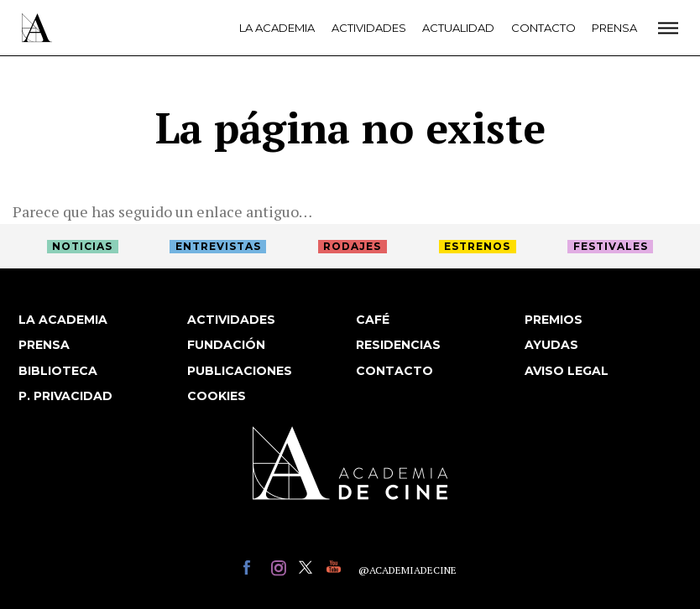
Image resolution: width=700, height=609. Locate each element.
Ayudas (551, 345)
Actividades (369, 28)
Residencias (398, 345)
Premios (554, 320)
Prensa (614, 28)
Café (373, 320)
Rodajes (352, 246)
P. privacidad (65, 396)
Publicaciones (240, 371)
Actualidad (458, 28)
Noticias (82, 246)
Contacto (543, 28)
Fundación (226, 345)
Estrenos (477, 246)
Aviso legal (567, 371)
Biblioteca (58, 371)
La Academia (277, 28)
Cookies (217, 396)
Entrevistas (218, 246)
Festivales (611, 246)
